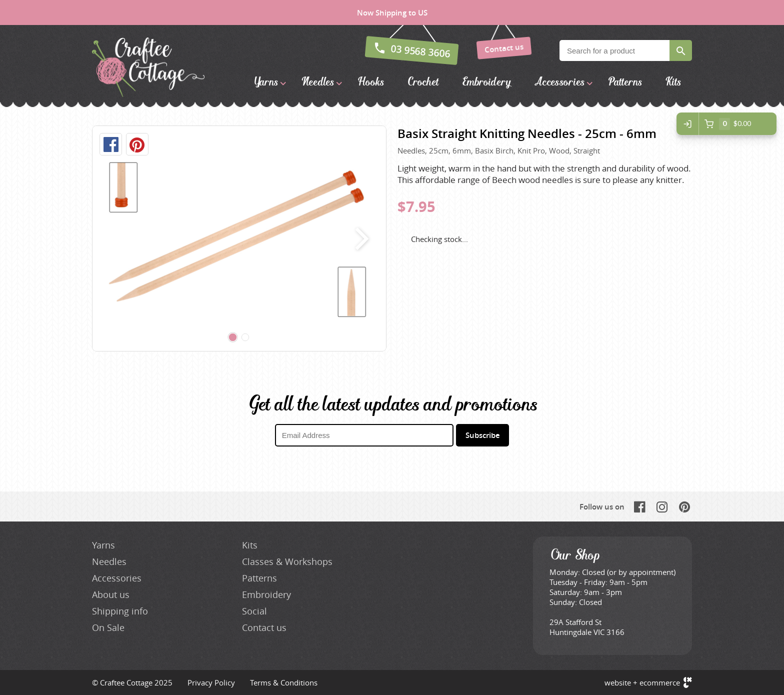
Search (681, 50)
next (360, 238)
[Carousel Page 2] (245, 337)
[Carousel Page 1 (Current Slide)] (233, 337)
